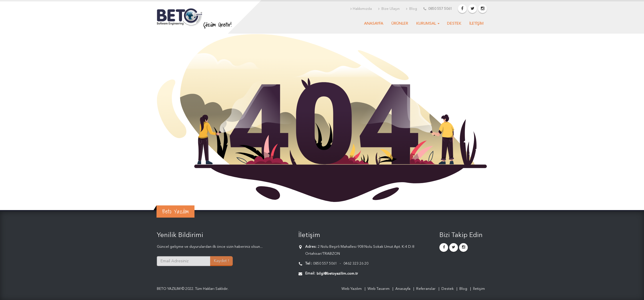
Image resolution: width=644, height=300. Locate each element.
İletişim (479, 289)
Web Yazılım (352, 289)
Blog (412, 9)
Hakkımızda (361, 9)
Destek (454, 24)
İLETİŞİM (476, 24)
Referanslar (426, 289)
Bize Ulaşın (389, 9)
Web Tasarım (379, 289)
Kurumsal (426, 24)
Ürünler (400, 24)
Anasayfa (374, 24)
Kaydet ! (221, 261)
